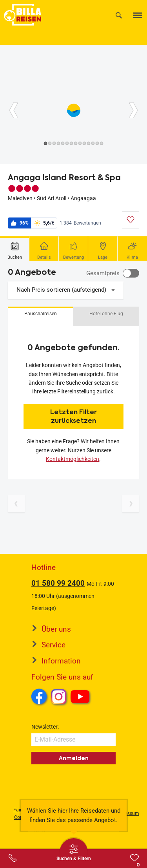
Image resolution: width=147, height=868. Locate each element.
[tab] (15, 249)
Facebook (39, 696)
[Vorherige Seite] (16, 504)
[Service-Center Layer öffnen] (13, 858)
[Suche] (119, 15)
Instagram (59, 696)
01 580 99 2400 (58, 583)
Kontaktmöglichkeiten (73, 459)
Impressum (127, 813)
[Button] (14, 110)
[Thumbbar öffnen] (74, 852)
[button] (40, 316)
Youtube (81, 698)
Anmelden (74, 758)
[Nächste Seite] (131, 504)
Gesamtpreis (103, 273)
